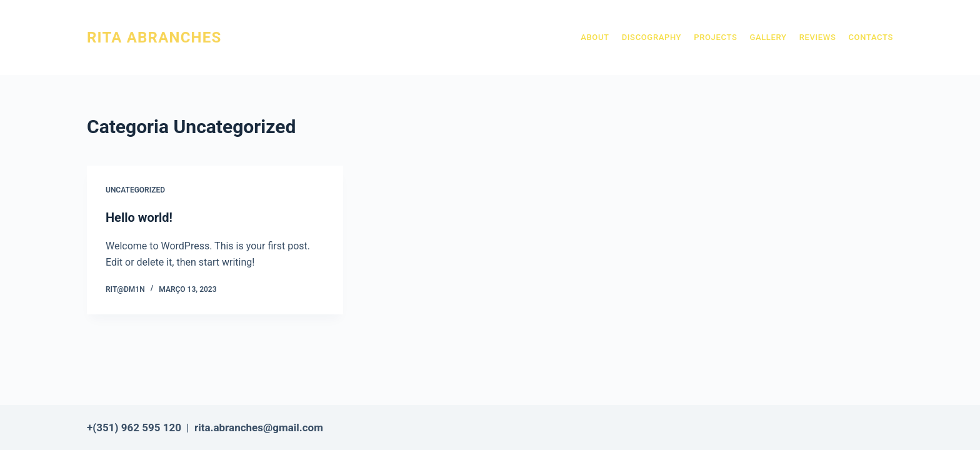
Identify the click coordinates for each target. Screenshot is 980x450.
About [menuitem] (595, 37)
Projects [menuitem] (715, 37)
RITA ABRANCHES (154, 37)
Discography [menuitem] (652, 37)
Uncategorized (135, 190)
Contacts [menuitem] (871, 37)
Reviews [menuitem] (818, 37)
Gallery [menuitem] (768, 37)
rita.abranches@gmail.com (259, 427)
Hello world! (139, 217)
